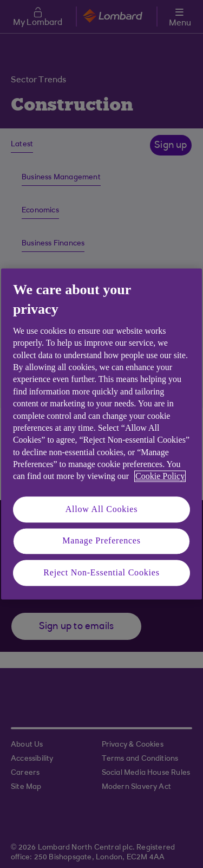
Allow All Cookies (102, 509)
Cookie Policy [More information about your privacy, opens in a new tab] (160, 477)
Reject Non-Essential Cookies (101, 572)
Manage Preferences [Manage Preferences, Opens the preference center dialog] (101, 541)
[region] (101, 434)
